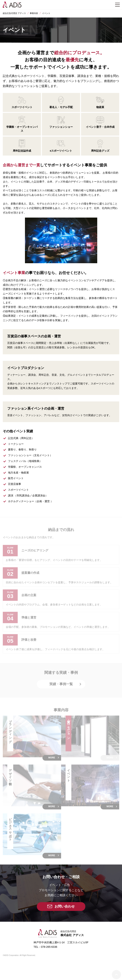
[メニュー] (117, 5)
